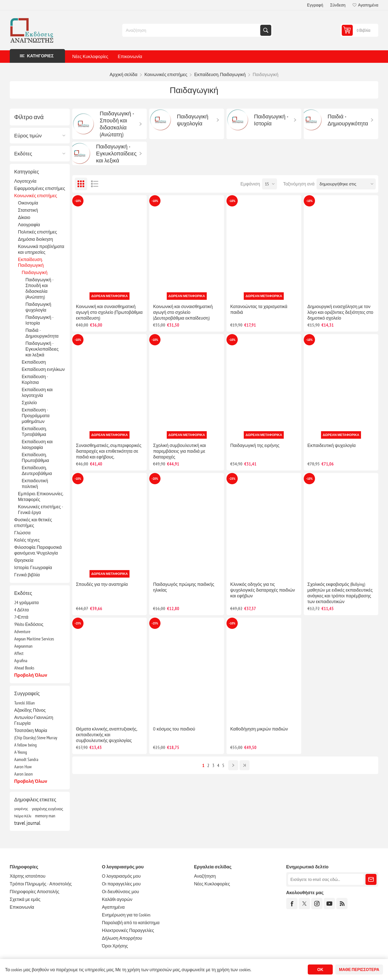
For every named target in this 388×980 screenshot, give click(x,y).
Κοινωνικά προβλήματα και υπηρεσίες (41, 249)
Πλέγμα (81, 184)
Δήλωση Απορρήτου (122, 938)
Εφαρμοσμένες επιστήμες (40, 188)
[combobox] (192, 30)
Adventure (22, 632)
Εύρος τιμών (28, 136)
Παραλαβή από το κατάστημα (131, 923)
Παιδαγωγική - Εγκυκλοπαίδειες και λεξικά (42, 349)
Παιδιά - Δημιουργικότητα (42, 333)
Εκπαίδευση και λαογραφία (37, 444)
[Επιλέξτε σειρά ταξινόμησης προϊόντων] (346, 184)
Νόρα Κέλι (23, 816)
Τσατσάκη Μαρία (31, 730)
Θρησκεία (24, 560)
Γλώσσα (22, 533)
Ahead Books (24, 668)
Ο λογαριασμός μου (121, 876)
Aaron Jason (23, 774)
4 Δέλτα (21, 610)
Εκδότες (23, 154)
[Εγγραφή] (326, 879)
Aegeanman (23, 646)
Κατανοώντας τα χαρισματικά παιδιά (259, 309)
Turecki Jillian (24, 703)
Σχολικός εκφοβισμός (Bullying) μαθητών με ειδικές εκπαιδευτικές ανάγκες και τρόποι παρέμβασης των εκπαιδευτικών (340, 593)
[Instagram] (317, 904)
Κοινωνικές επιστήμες (36, 196)
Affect (19, 653)
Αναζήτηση (266, 30)
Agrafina (21, 661)
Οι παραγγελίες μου (121, 884)
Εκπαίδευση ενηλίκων (43, 369)
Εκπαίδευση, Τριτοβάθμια (34, 431)
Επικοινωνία (130, 56)
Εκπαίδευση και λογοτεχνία (37, 392)
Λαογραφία (29, 225)
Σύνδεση (338, 5)
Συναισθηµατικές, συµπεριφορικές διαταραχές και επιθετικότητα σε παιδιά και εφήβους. (109, 451)
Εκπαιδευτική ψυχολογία (332, 445)
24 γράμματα (26, 602)
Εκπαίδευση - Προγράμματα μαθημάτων (36, 416)
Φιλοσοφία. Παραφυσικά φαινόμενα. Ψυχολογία (38, 550)
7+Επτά (21, 617)
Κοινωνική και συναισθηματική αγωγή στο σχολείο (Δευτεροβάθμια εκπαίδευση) (183, 312)
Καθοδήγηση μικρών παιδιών (259, 729)
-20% (155, 479)
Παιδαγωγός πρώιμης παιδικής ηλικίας (184, 587)
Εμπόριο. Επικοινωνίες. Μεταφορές (41, 497)
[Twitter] (304, 904)
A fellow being (25, 745)
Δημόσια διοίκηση (35, 239)
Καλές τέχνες (27, 540)
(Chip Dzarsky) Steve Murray (36, 738)
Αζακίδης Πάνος (30, 710)
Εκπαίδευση (34, 362)
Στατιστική (28, 210)
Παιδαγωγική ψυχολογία (38, 307)
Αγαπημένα (113, 907)
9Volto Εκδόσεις (29, 624)
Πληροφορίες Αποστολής (34, 892)
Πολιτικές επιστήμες (37, 232)
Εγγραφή (315, 5)
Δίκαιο (24, 217)
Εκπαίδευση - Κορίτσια (35, 379)
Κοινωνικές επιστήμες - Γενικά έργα (40, 510)
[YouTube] (329, 904)
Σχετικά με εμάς (25, 899)
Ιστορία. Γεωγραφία (33, 567)
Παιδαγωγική (35, 272)
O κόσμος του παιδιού (174, 729)
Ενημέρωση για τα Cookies (126, 915)
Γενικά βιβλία (27, 575)
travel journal (27, 823)
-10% (78, 201)
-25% (232, 479)
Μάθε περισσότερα (359, 969)
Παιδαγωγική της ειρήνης (255, 445)
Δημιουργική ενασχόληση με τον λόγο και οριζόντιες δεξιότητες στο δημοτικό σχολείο (340, 312)
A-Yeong (21, 752)
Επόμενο (233, 765)
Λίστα (95, 184)
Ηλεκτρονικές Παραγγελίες (128, 930)
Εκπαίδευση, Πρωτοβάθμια (35, 457)
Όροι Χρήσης (115, 946)
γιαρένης (21, 809)
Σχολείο (29, 403)
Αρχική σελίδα (124, 74)
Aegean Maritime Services (34, 639)
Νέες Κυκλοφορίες (90, 56)
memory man (45, 816)
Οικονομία (28, 203)
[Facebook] (292, 904)
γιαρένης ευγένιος (47, 809)
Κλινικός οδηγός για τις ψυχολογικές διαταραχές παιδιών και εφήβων (263, 590)
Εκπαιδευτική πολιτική (35, 483)
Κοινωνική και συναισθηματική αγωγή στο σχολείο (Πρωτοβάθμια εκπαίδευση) (109, 312)
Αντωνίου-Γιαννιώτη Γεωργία (34, 720)
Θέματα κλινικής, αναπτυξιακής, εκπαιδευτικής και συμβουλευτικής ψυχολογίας (106, 735)
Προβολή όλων (31, 675)
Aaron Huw (23, 767)
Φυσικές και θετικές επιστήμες (33, 523)
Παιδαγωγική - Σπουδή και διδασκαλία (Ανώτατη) (39, 288)
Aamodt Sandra (26, 759)
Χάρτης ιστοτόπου (28, 876)
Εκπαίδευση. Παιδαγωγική (31, 262)
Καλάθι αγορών (117, 899)
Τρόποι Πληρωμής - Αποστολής (41, 884)
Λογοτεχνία (25, 181)
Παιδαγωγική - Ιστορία (39, 320)
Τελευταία (244, 765)
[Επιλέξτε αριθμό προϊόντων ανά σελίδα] (269, 184)
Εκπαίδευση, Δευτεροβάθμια (37, 470)
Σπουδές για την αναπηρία (102, 584)
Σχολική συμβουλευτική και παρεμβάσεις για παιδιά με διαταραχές (179, 451)
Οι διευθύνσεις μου (120, 892)
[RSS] (342, 904)
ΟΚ (320, 969)
